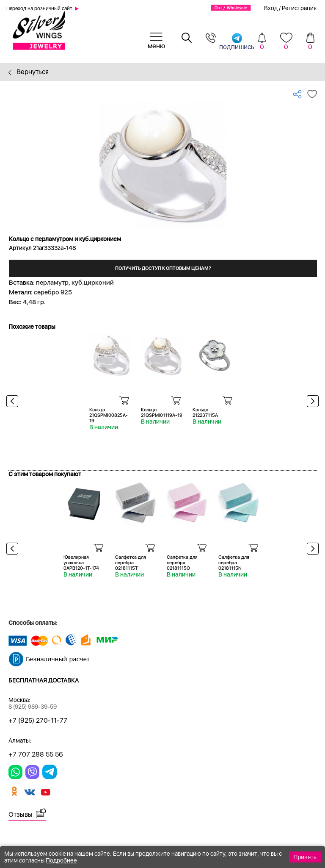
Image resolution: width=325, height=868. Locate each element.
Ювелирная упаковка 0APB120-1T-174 (81, 563)
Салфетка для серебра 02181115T (131, 563)
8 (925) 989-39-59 (33, 707)
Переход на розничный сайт (39, 8)
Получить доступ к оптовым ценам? (163, 268)
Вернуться (29, 72)
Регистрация (299, 8)
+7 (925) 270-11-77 (38, 720)
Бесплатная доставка (44, 680)
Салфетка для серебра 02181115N (234, 563)
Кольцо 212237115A (205, 413)
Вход (271, 8)
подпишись (237, 41)
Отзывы (21, 814)
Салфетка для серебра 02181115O (182, 563)
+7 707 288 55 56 (36, 754)
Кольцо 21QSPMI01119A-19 (162, 413)
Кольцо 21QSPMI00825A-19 (109, 415)
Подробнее (61, 860)
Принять (305, 857)
